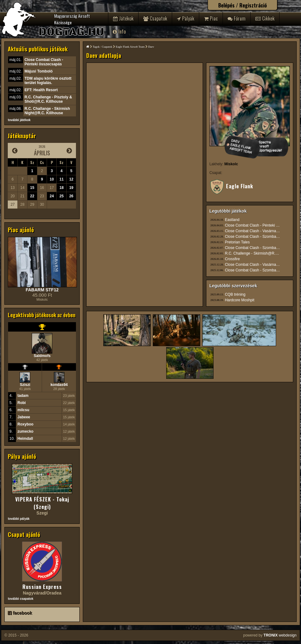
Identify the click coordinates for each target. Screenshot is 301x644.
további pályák (19, 519)
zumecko (25, 431)
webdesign (280, 635)
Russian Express (42, 587)
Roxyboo (25, 424)
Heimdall (25, 439)
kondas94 (59, 385)
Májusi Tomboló (39, 71)
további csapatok (21, 599)
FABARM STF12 (42, 290)
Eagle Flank (231, 186)
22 (32, 196)
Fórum (237, 18)
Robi (22, 403)
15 (32, 188)
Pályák (186, 18)
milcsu (23, 410)
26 (71, 196)
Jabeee (24, 417)
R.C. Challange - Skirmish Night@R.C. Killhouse (47, 111)
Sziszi (25, 385)
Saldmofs (42, 356)
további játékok (19, 120)
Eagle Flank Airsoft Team (130, 47)
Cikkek (265, 18)
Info (119, 31)
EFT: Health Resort (41, 90)
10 (52, 179)
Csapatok (155, 18)
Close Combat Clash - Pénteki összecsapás (44, 62)
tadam (23, 396)
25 (61, 196)
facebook (20, 613)
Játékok (123, 18)
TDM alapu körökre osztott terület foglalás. (48, 81)
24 (52, 196)
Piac (211, 18)
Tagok (96, 47)
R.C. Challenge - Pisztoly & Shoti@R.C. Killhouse (48, 99)
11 (61, 179)
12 (71, 179)
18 (61, 188)
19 (71, 188)
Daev (151, 47)
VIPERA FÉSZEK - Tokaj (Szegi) (42, 503)
